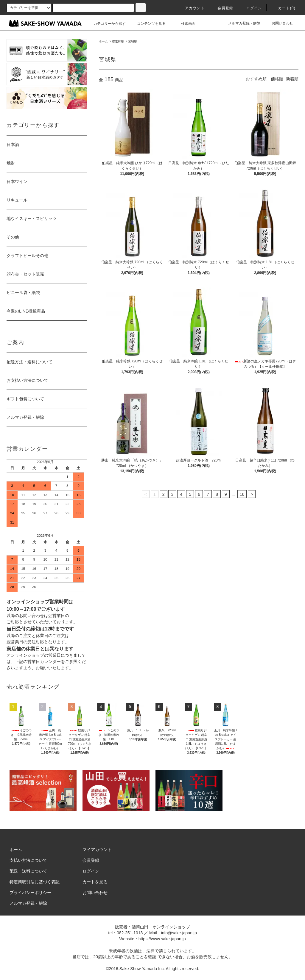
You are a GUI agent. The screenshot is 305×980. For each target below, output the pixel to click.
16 (242, 494)
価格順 (277, 79)
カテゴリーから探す (106, 24)
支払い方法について (28, 860)
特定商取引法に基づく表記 (35, 882)
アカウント (191, 8)
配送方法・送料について (29, 362)
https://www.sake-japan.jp (162, 939)
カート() (283, 8)
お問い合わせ (279, 23)
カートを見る (95, 882)
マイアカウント (97, 850)
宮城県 (133, 41)
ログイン (251, 8)
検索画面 (185, 24)
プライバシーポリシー (30, 893)
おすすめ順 (256, 79)
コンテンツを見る (148, 24)
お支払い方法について (27, 380)
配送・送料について (28, 871)
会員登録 (222, 8)
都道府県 (118, 41)
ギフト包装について (25, 399)
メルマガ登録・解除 (241, 23)
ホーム (103, 41)
